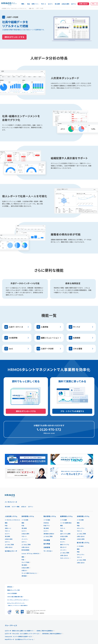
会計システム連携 (65, 534)
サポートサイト (65, 558)
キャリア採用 (25, 562)
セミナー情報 (16, 507)
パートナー (25, 539)
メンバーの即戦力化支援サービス (22, 637)
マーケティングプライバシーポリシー (18, 600)
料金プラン (47, 526)
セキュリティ (81, 528)
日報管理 (47, 547)
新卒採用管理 (25, 550)
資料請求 (24, 576)
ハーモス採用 (25, 520)
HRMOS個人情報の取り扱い (15, 597)
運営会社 (10, 587)
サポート (44, 4)
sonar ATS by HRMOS (31, 553)
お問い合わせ (9, 547)
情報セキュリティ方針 (14, 590)
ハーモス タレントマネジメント (13, 520)
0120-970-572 (50, 430)
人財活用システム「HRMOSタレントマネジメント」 (14, 8)
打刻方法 (46, 523)
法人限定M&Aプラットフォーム (24, 639)
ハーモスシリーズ (11, 502)
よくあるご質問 (9, 545)
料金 (28, 4)
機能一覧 (31, 8)
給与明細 (47, 544)
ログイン (74, 4)
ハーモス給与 (80, 546)
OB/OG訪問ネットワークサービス (30, 634)
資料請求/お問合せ (49, 534)
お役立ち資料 (65, 4)
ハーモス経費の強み (66, 523)
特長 (78, 526)
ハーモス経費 (63, 520)
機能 (6, 523)
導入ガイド (63, 547)
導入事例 (57, 4)
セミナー (50, 4)
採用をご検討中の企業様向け (45, 631)
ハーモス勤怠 (47, 520)
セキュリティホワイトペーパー (18, 604)
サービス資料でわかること (29, 573)
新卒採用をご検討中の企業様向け (52, 634)
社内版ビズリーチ (11, 551)
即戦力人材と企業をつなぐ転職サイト (23, 631)
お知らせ (24, 507)
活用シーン (8, 528)
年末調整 (47, 540)
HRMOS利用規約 (12, 593)
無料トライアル (65, 545)
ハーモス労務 (80, 520)
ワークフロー (48, 551)
